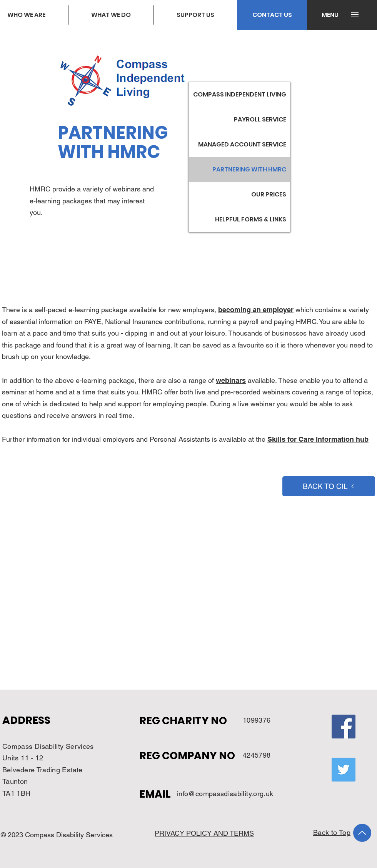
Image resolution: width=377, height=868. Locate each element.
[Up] (362, 833)
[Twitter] (344, 770)
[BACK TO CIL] (329, 486)
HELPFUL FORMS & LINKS (251, 219)
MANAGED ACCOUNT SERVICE (242, 144)
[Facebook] (344, 727)
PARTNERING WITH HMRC (249, 169)
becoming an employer (256, 310)
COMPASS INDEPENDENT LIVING (240, 94)
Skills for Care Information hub (318, 439)
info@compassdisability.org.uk (225, 794)
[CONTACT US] (272, 15)
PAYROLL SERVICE (260, 119)
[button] (330, 15)
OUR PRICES (269, 194)
